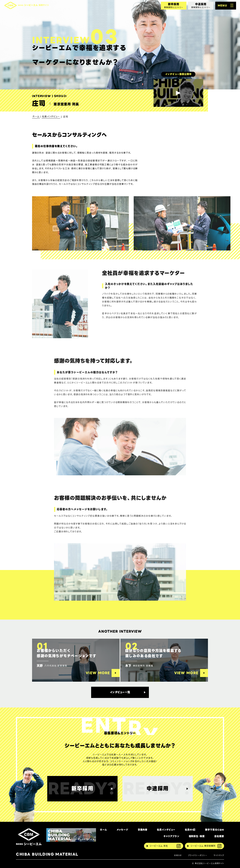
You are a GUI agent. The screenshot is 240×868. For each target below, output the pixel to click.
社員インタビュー (166, 830)
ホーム (103, 830)
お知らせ (178, 855)
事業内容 (143, 830)
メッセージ (122, 830)
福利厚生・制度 (197, 836)
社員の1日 (190, 830)
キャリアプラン (171, 836)
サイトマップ (219, 855)
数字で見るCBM (214, 830)
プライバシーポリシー (198, 855)
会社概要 (219, 836)
